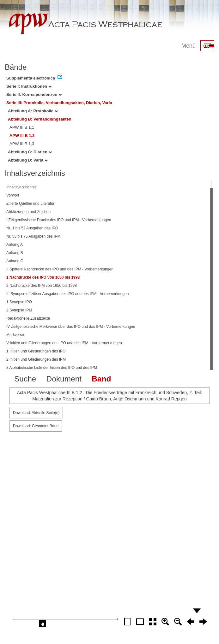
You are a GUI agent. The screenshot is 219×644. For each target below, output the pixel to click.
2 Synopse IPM (19, 310)
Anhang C (15, 261)
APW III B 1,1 (22, 127)
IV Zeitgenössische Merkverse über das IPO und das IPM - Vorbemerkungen (71, 327)
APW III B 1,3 (22, 144)
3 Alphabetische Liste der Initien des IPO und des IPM (52, 368)
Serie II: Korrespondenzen (34, 95)
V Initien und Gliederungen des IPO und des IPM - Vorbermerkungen (64, 343)
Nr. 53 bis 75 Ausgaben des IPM (33, 236)
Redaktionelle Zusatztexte (28, 318)
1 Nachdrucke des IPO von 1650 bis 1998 (43, 277)
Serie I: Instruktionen (29, 86)
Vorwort (13, 195)
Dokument (64, 379)
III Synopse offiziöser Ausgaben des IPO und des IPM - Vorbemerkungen (67, 294)
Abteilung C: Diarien (30, 152)
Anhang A (15, 245)
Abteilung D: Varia (28, 160)
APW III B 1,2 (22, 136)
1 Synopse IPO (19, 302)
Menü (189, 46)
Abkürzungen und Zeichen (28, 212)
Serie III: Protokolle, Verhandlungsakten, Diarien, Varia (59, 103)
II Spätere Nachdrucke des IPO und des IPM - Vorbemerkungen (60, 269)
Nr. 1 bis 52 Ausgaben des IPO (32, 228)
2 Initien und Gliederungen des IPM (36, 359)
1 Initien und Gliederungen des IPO (36, 351)
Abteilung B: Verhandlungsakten (40, 119)
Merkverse (15, 335)
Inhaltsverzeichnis (21, 187)
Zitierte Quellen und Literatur (30, 204)
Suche (25, 379)
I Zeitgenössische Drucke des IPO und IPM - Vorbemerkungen (59, 220)
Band (101, 379)
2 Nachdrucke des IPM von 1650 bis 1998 (42, 286)
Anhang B (15, 253)
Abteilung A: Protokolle (33, 111)
